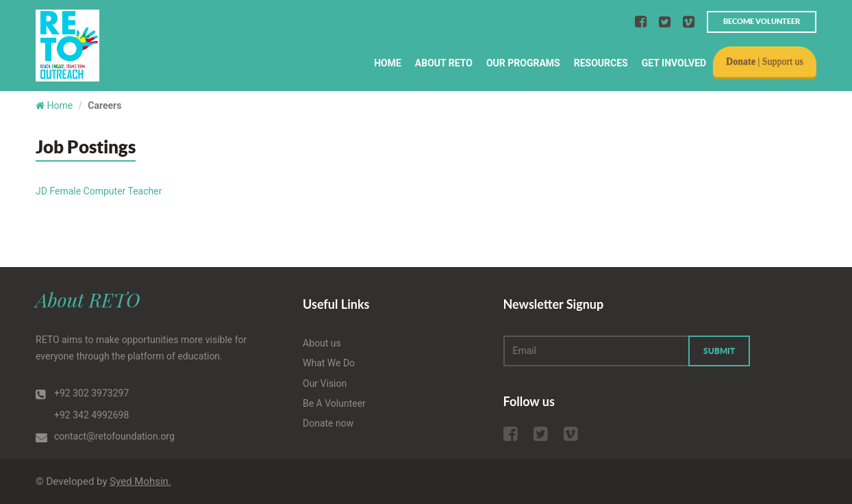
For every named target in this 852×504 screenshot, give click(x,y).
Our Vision (325, 383)
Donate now (328, 423)
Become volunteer (762, 21)
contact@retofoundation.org (114, 436)
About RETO (444, 63)
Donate (741, 61)
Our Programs (523, 63)
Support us (783, 61)
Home (388, 63)
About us (322, 343)
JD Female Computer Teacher (99, 191)
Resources (601, 63)
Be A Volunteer (334, 403)
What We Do (329, 363)
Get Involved (674, 63)
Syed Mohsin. (140, 481)
